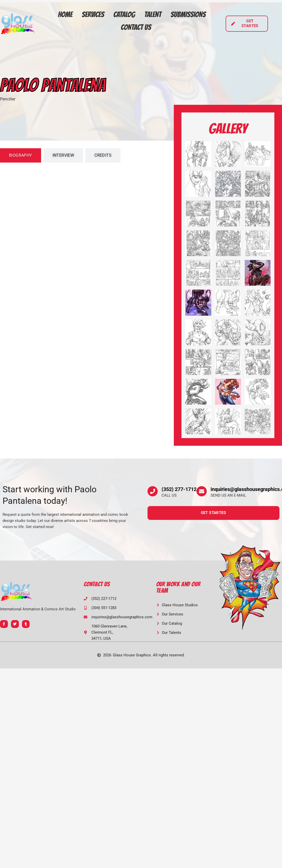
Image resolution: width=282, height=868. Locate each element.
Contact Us (136, 27)
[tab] (21, 155)
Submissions (188, 14)
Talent (153, 14)
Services (93, 14)
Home (65, 14)
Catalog (124, 14)
